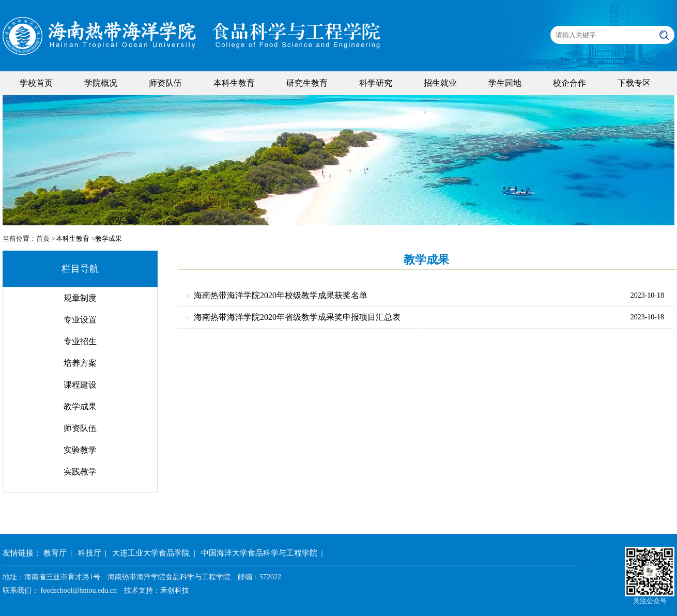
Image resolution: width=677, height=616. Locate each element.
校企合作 (570, 83)
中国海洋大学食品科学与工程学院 (259, 553)
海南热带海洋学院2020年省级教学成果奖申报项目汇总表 (297, 317)
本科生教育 (234, 83)
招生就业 (440, 83)
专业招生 (80, 341)
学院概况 (101, 83)
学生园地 (505, 83)
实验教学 (80, 450)
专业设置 (80, 320)
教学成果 (109, 238)
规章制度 (80, 298)
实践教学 (80, 472)
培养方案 (80, 363)
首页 (43, 238)
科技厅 (90, 553)
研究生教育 (307, 83)
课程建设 (80, 385)
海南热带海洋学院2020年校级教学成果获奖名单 (281, 295)
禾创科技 (175, 590)
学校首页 (36, 83)
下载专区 (634, 83)
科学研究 (376, 83)
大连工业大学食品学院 (151, 553)
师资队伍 (165, 83)
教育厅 (55, 553)
